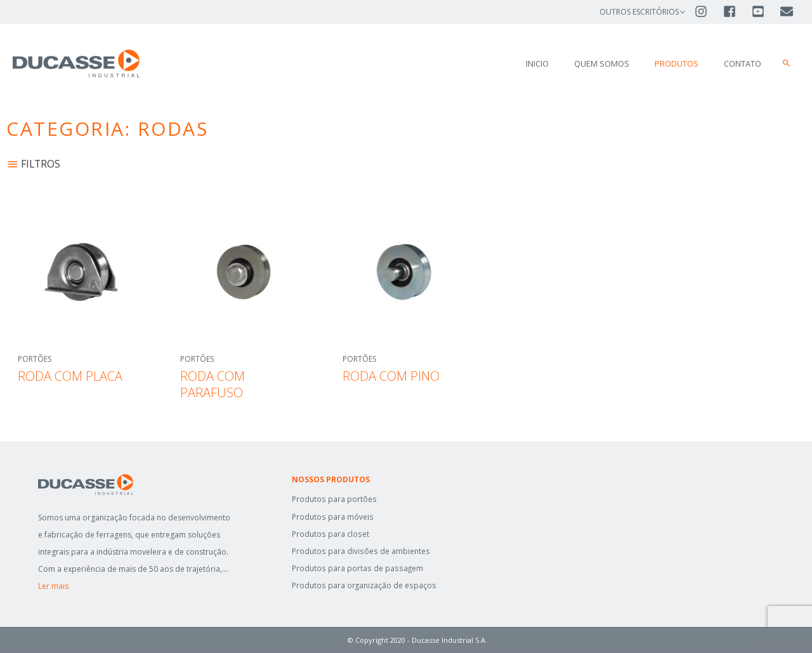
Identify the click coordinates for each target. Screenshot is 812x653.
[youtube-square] (765, 11)
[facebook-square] (736, 11)
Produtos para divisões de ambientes (360, 551)
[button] (787, 63)
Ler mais (53, 586)
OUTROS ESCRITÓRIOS (639, 12)
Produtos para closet (330, 534)
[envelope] (788, 11)
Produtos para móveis (332, 517)
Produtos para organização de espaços (363, 585)
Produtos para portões (334, 499)
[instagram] (708, 11)
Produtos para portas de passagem (357, 568)
